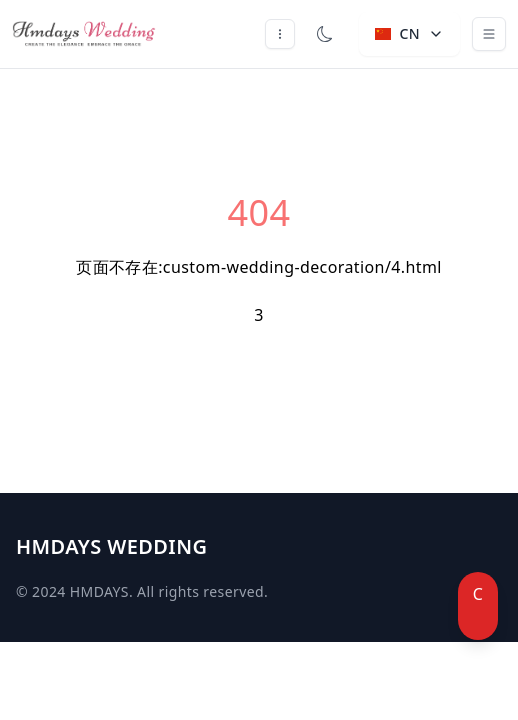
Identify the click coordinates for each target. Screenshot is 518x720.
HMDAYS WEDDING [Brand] (111, 546)
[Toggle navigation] (489, 34)
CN (409, 33)
